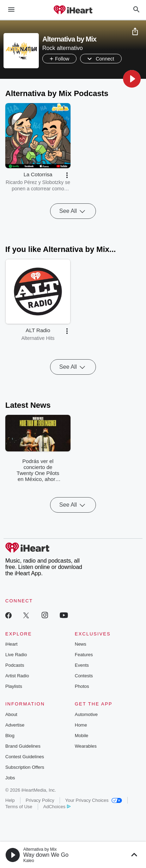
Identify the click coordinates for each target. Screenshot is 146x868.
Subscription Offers (25, 767)
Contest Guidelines (25, 757)
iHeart (11, 644)
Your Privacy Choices (94, 800)
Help (10, 800)
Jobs (10, 778)
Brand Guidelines (23, 746)
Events (82, 665)
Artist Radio (17, 676)
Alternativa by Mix (40, 849)
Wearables (86, 746)
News (81, 644)
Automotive (86, 714)
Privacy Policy (40, 800)
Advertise (15, 725)
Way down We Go (46, 855)
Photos (82, 686)
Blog (10, 736)
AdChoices (57, 807)
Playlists (14, 686)
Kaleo (29, 861)
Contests (84, 676)
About (11, 714)
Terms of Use (19, 807)
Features (84, 655)
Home (81, 725)
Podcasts (15, 665)
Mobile (81, 736)
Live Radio (16, 655)
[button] (132, 79)
